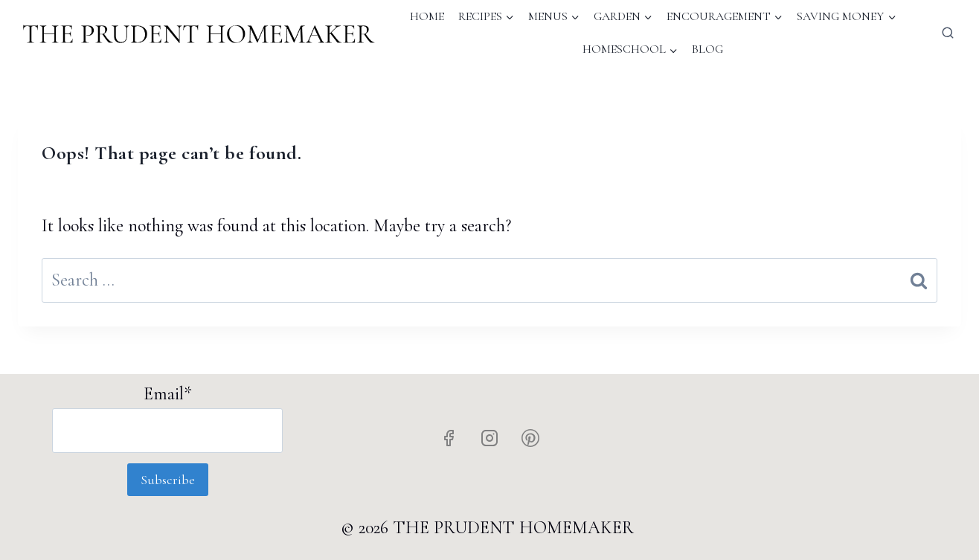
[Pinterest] (530, 438)
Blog (707, 49)
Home (427, 16)
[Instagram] (490, 438)
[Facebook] (449, 438)
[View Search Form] (948, 33)
